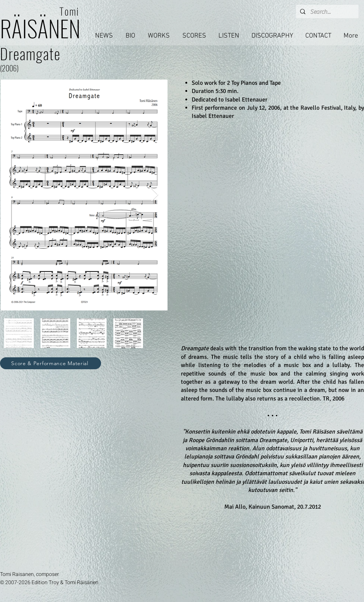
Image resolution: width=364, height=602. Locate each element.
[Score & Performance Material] (51, 363)
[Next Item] (155, 195)
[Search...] (326, 12)
